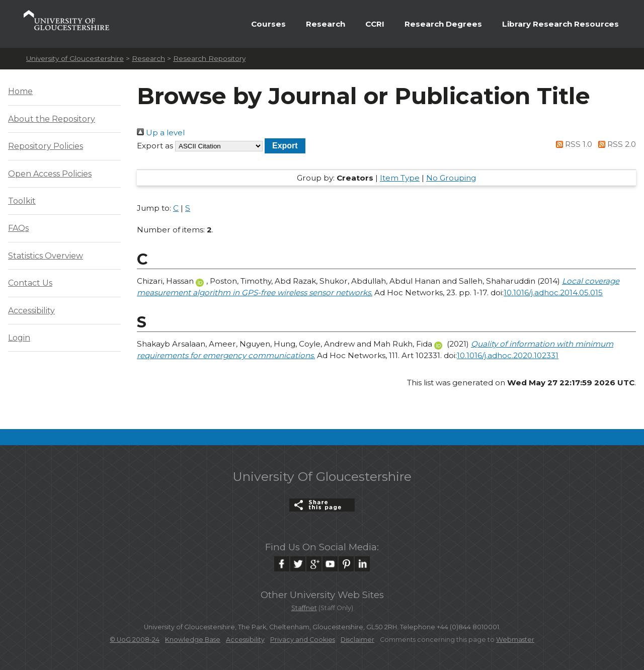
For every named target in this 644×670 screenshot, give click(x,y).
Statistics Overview (46, 256)
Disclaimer (357, 640)
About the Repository (52, 119)
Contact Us (30, 283)
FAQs (18, 228)
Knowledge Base (193, 640)
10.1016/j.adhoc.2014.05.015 (553, 292)
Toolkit (22, 201)
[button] (285, 146)
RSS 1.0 (573, 144)
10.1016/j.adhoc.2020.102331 (508, 355)
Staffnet (304, 608)
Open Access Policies (50, 174)
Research (326, 24)
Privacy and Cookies (303, 640)
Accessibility (31, 311)
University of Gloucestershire (75, 58)
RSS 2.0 (615, 144)
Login (19, 338)
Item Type (400, 178)
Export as (155, 146)
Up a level (161, 133)
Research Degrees (443, 24)
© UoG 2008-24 (135, 640)
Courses (268, 24)
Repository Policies (46, 146)
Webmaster (515, 640)
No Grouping (451, 178)
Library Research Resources (560, 24)
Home (20, 91)
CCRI (375, 24)
